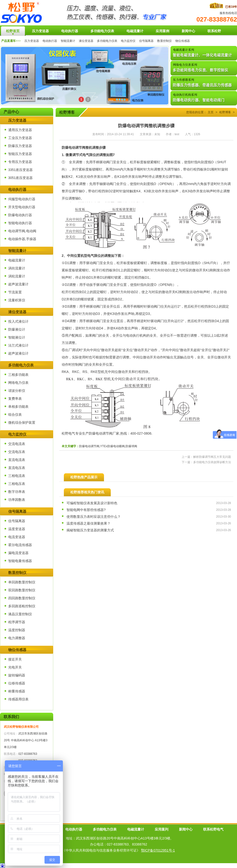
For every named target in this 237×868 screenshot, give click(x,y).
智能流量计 (68, 41)
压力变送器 (32, 41)
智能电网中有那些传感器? (86, 510)
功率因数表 (17, 500)
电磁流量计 (17, 260)
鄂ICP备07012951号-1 (158, 850)
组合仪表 (15, 415)
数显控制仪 (164, 41)
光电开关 (15, 667)
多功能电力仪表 (107, 41)
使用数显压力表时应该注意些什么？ (94, 517)
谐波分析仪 (17, 391)
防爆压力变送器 (20, 146)
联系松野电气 (213, 829)
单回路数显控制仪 (22, 582)
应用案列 (162, 829)
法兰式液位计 (18, 345)
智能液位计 (17, 337)
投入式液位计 (18, 321)
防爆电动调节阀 (74, 148)
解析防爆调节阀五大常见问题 (212, 457)
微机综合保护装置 (22, 423)
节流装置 (15, 292)
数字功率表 (17, 492)
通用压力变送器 (20, 130)
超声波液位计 (18, 353)
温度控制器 (17, 630)
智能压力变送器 (20, 154)
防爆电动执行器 (20, 215)
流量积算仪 (17, 300)
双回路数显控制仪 (22, 590)
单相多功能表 (18, 407)
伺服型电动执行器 (22, 199)
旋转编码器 (17, 675)
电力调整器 (17, 638)
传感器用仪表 (18, 699)
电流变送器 (17, 537)
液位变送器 (86, 41)
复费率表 (15, 399)
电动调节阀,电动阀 (22, 231)
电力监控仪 (128, 41)
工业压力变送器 (20, 138)
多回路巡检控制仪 (22, 606)
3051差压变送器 (20, 178)
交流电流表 (17, 444)
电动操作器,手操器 (22, 239)
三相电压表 (17, 484)
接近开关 (15, 659)
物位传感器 (183, 41)
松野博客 (225, 112)
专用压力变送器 (20, 162)
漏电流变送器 (18, 553)
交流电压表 (17, 452)
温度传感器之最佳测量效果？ (89, 523)
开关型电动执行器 (22, 207)
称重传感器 (17, 691)
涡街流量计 (17, 268)
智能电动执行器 (20, 223)
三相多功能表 (18, 375)
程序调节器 (17, 622)
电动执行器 (50, 41)
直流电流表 (17, 460)
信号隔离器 (146, 41)
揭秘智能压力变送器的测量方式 (90, 530)
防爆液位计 (17, 329)
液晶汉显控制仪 (20, 614)
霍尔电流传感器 (20, 545)
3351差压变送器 (20, 170)
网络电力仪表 (18, 383)
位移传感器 (17, 683)
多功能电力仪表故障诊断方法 (212, 462)
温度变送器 (17, 529)
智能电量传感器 (20, 561)
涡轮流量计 (17, 276)
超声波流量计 (18, 284)
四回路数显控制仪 (22, 598)
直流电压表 (17, 468)
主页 (211, 112)
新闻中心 (186, 829)
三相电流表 (17, 476)
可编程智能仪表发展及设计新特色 (92, 503)
